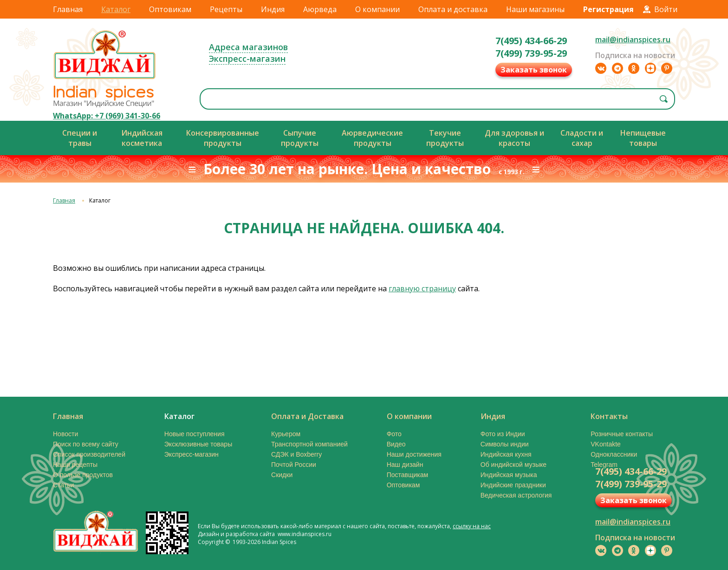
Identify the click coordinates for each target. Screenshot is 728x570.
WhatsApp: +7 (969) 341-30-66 (107, 116)
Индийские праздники (513, 485)
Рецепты (226, 9)
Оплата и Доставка (307, 416)
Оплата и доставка (453, 9)
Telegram (604, 465)
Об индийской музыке (513, 465)
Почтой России (294, 465)
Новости (65, 434)
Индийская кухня (506, 454)
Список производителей (89, 454)
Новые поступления (195, 434)
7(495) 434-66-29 (531, 41)
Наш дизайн (405, 465)
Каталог (116, 9)
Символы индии (505, 444)
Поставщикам (408, 475)
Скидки (282, 475)
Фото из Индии (503, 434)
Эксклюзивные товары (198, 444)
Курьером (286, 434)
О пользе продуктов (83, 475)
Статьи (63, 485)
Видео (396, 444)
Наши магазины (535, 9)
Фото (394, 434)
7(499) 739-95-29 (531, 53)
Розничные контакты (622, 434)
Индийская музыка (509, 475)
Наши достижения (414, 454)
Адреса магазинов (248, 47)
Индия (273, 9)
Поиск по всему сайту (86, 444)
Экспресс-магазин (247, 59)
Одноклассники (614, 454)
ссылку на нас (472, 526)
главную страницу (422, 288)
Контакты (609, 416)
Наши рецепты (75, 465)
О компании (377, 9)
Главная (68, 9)
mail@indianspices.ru (633, 39)
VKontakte (606, 444)
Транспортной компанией (309, 444)
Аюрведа (320, 9)
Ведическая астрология (516, 495)
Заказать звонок (534, 70)
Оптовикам (170, 9)
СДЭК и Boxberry (296, 454)
